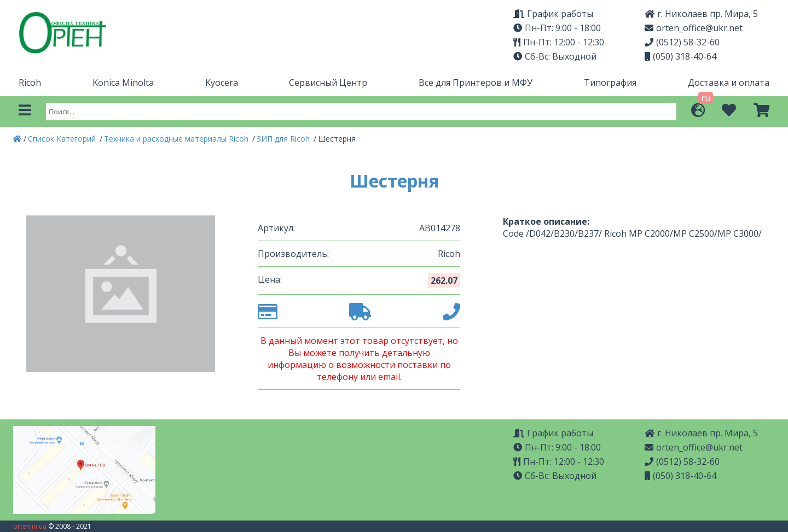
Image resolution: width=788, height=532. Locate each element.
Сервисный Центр (328, 83)
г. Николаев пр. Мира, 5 (701, 14)
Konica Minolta (123, 83)
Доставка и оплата (729, 83)
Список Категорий (63, 139)
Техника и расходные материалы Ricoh (177, 139)
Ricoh (30, 83)
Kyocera (222, 83)
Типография (610, 83)
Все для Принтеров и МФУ (476, 83)
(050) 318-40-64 (680, 56)
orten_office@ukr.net (694, 28)
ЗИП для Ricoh (284, 139)
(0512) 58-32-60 (682, 42)
